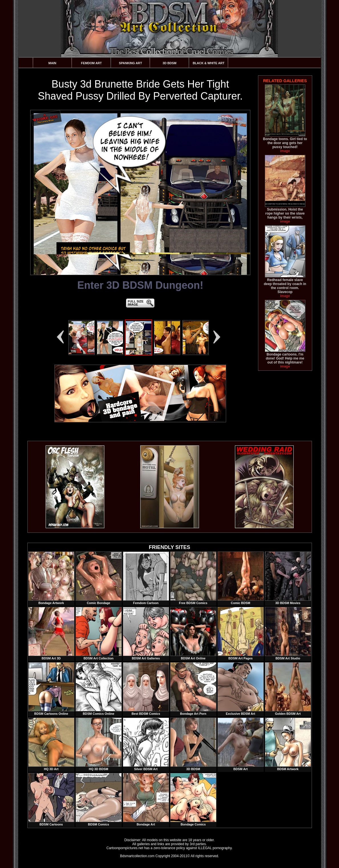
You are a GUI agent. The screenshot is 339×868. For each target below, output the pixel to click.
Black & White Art (209, 63)
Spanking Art (130, 63)
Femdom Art (91, 63)
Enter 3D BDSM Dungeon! (140, 285)
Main (52, 63)
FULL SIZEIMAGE (136, 303)
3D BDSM (169, 63)
